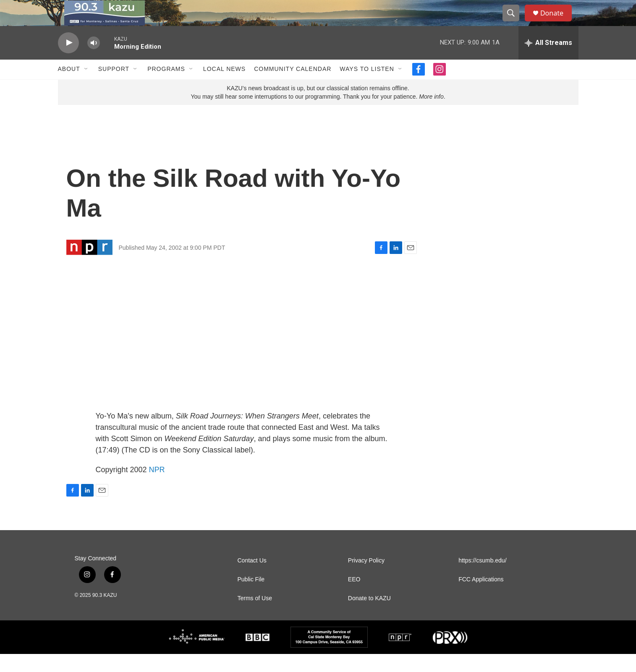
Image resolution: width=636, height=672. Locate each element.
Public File (251, 597)
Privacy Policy (366, 579)
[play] (68, 61)
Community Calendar (293, 87)
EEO (354, 597)
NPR (157, 488)
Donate (557, 22)
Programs (166, 87)
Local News (224, 87)
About (69, 87)
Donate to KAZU (369, 616)
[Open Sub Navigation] (86, 87)
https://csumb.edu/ (482, 579)
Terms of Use (255, 616)
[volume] (94, 61)
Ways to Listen (367, 87)
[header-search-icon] (515, 22)
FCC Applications (481, 597)
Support (114, 87)
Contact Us (252, 579)
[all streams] (548, 61)
